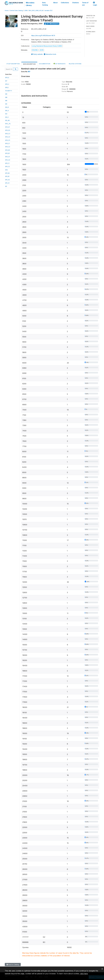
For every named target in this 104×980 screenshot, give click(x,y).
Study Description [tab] (13, 64)
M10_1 (7, 87)
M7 (6, 81)
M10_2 (7, 84)
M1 (6, 186)
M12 (6, 170)
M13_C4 (8, 137)
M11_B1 (7, 176)
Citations (76, 3)
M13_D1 (8, 127)
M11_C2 (8, 166)
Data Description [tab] (29, 64)
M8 (6, 97)
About (55, 3)
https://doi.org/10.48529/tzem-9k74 (43, 36)
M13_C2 (8, 147)
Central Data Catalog (16, 11)
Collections (65, 3)
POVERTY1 (9, 91)
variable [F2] (48, 11)
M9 (6, 94)
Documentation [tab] (45, 64)
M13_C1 (8, 143)
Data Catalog (45, 4)
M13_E (7, 78)
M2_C (7, 117)
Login (95, 4)
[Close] (102, 969)
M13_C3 (8, 134)
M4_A (7, 111)
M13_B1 (7, 153)
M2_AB (7, 120)
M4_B (7, 107)
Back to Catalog (13, 965)
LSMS (26, 11)
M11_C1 (7, 163)
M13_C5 (8, 140)
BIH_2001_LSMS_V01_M (36, 11)
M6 (6, 101)
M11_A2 (8, 180)
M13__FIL (8, 124)
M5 (6, 104)
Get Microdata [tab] (60, 64)
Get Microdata (52, 24)
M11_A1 (7, 183)
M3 (6, 114)
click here (84, 974)
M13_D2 (8, 130)
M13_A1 (8, 157)
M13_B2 (8, 150)
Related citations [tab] (75, 64)
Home (7, 11)
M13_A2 (8, 160)
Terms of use (85, 4)
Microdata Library (30, 4)
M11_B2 (7, 173)
